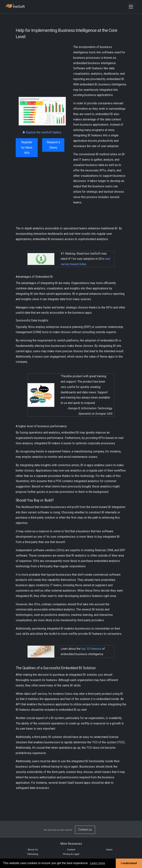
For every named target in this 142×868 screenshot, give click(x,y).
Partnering (33, 854)
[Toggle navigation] (131, 7)
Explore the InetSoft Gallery (42, 132)
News (109, 850)
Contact (71, 850)
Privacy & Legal (71, 854)
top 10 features (91, 649)
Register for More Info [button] (27, 148)
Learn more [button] (97, 863)
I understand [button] (129, 863)
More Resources (71, 844)
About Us (33, 850)
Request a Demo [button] (53, 145)
